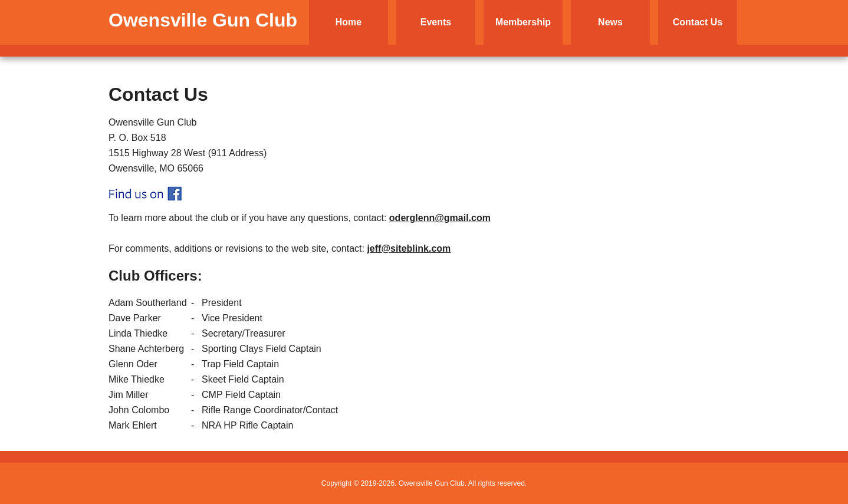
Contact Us (698, 22)
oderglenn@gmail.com (440, 218)
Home (349, 22)
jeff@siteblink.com (409, 248)
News (610, 22)
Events (436, 22)
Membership (523, 22)
